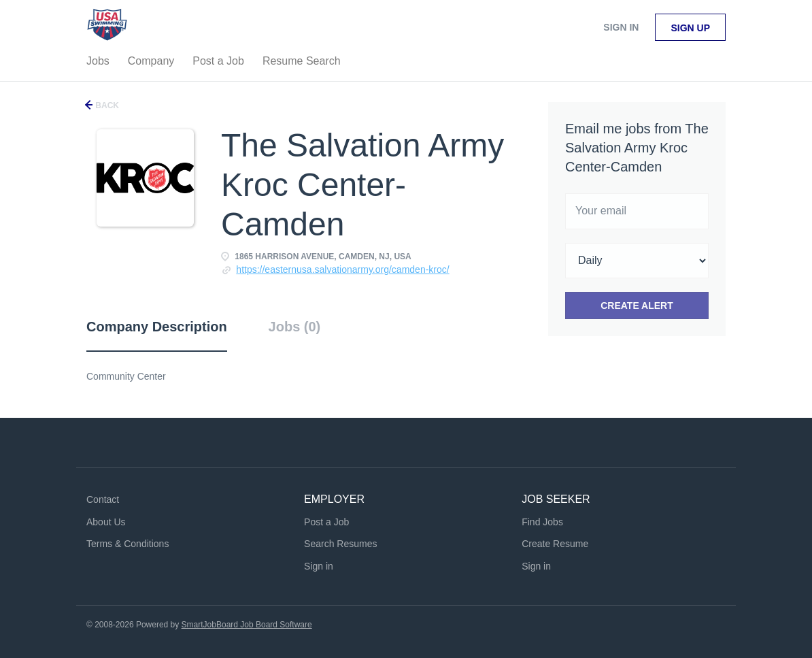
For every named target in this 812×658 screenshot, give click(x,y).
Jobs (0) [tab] (295, 327)
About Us (106, 522)
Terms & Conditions (128, 544)
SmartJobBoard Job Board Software (247, 625)
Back (106, 105)
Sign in (621, 27)
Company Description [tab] (157, 327)
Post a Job (326, 522)
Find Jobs (542, 522)
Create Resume (555, 544)
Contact (103, 499)
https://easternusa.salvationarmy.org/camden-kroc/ (342, 269)
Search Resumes (340, 544)
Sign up (690, 28)
